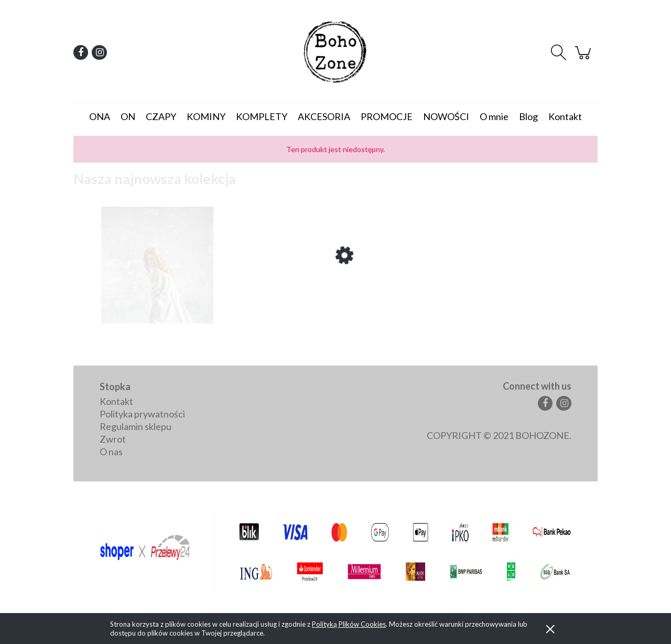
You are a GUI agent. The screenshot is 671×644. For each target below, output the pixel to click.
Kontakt (116, 401)
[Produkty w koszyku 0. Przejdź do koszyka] (585, 57)
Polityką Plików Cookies (349, 624)
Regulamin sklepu (136, 426)
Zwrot (113, 439)
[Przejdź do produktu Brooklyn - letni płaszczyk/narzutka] (157, 302)
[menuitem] (100, 116)
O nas (111, 452)
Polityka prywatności (142, 414)
